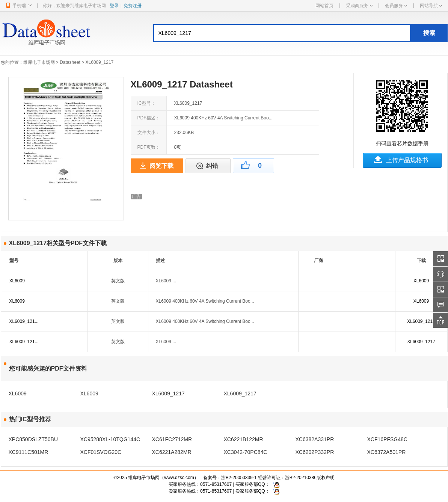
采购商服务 (359, 6)
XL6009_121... (24, 321)
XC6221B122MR (244, 439)
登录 (114, 6)
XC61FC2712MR (172, 439)
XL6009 (17, 281)
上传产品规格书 (407, 160)
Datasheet (70, 62)
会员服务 (396, 6)
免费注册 (133, 6)
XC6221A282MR (172, 452)
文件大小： (149, 133)
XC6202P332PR (315, 452)
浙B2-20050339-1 (239, 478)
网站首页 (324, 6)
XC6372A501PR (387, 452)
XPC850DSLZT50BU (33, 439)
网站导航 (431, 6)
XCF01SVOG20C (101, 452)
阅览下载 (161, 166)
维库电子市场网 (39, 62)
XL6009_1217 (421, 321)
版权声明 (326, 478)
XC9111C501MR (29, 452)
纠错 (212, 166)
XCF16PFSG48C (387, 439)
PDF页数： (149, 147)
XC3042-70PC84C (246, 452)
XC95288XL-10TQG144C (110, 439)
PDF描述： (149, 118)
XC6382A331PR (315, 439)
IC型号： (146, 103)
